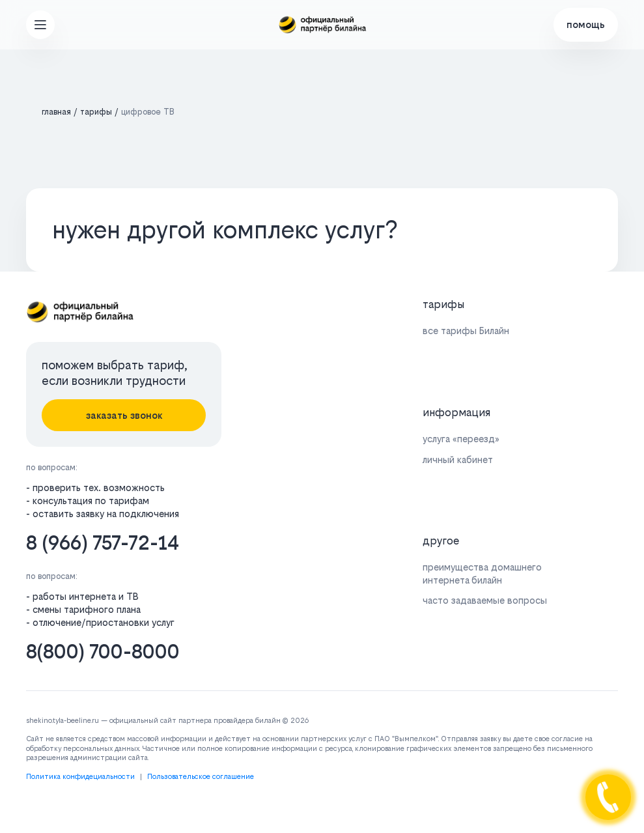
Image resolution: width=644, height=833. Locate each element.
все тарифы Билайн (466, 331)
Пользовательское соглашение (201, 777)
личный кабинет (458, 459)
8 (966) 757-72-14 (103, 543)
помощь (586, 24)
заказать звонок (124, 415)
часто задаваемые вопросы (485, 600)
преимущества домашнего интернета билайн (482, 573)
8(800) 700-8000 (103, 652)
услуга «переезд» (461, 439)
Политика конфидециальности (80, 777)
